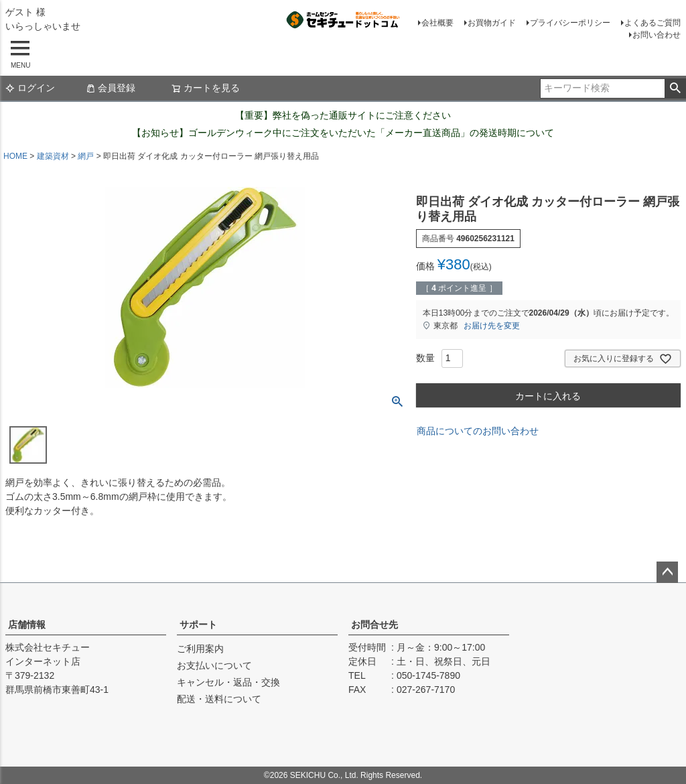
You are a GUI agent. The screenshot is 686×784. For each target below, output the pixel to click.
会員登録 (111, 88)
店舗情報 (27, 625)
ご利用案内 (200, 649)
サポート (198, 625)
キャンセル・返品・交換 (228, 682)
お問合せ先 (374, 625)
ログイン (30, 88)
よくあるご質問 (653, 23)
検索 (675, 88)
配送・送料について (219, 699)
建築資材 (53, 156)
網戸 (86, 156)
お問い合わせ (657, 35)
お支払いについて (214, 665)
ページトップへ (667, 572)
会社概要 (437, 23)
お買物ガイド (492, 23)
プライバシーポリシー (570, 23)
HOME (15, 156)
